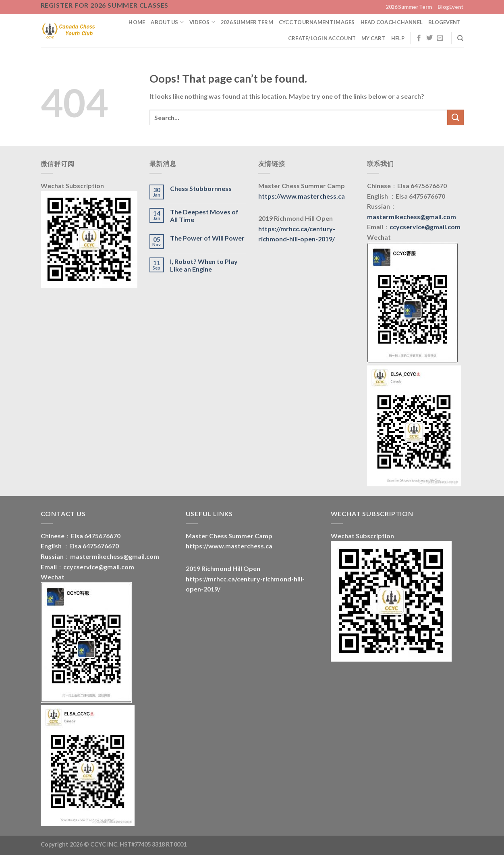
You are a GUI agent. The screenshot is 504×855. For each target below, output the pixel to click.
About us (167, 22)
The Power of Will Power (207, 238)
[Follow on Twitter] (429, 38)
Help (398, 38)
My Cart (373, 38)
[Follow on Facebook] (419, 38)
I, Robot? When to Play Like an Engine (204, 265)
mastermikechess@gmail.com (412, 217)
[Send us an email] (440, 38)
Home (137, 22)
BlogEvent (450, 7)
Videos (202, 22)
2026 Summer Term (409, 7)
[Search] (460, 38)
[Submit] (455, 117)
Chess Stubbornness (201, 188)
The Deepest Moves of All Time (204, 216)
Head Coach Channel (392, 22)
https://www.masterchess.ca (302, 196)
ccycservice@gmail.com (425, 227)
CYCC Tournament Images (317, 22)
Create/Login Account (322, 38)
